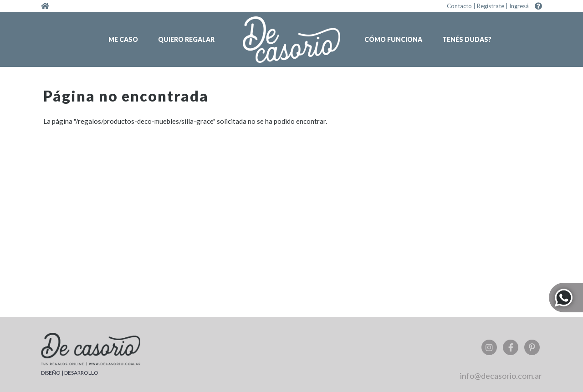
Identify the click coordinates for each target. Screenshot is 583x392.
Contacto (459, 6)
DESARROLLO (81, 373)
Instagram (489, 347)
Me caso (123, 39)
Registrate (491, 6)
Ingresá (519, 6)
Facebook (511, 347)
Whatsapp (566, 298)
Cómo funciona (393, 39)
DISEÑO (51, 373)
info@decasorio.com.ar (501, 376)
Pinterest (532, 347)
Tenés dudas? (467, 39)
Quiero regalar (186, 39)
